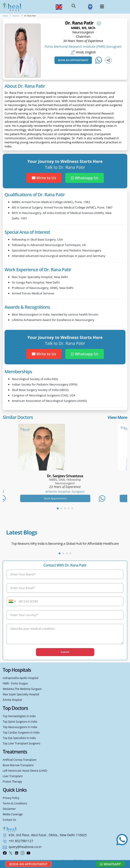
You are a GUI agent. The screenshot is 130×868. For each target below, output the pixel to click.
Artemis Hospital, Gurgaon (65, 492)
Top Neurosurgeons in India (20, 727)
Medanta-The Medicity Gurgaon (22, 689)
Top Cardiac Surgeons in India (21, 732)
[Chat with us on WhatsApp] (122, 840)
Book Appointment (55, 498)
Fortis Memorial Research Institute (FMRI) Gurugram (83, 46)
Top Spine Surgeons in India (20, 721)
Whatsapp (110, 864)
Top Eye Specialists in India (19, 738)
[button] (74, 7)
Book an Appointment (73, 60)
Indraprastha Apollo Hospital (20, 678)
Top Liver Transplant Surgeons (21, 743)
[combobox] (12, 601)
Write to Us (44, 178)
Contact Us (9, 820)
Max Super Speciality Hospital (21, 694)
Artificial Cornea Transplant (20, 760)
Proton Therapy (12, 781)
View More (117, 417)
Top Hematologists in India (19, 716)
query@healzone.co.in (25, 847)
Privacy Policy (11, 798)
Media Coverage (13, 814)
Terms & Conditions (15, 803)
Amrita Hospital (12, 700)
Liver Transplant (13, 776)
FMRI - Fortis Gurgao (15, 683)
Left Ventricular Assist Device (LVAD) (25, 771)
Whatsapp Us (85, 178)
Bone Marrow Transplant (18, 765)
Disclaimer (9, 809)
